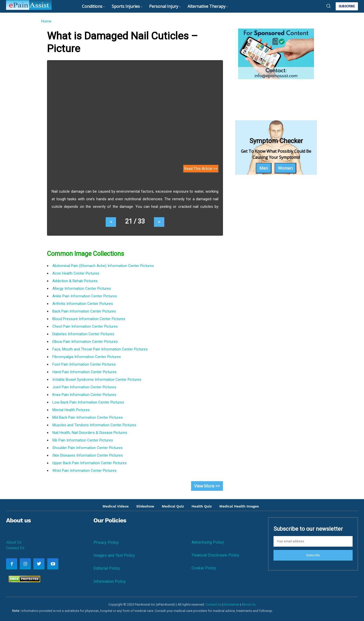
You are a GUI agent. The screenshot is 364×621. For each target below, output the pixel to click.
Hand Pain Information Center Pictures (84, 372)
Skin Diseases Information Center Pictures (88, 455)
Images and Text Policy (114, 555)
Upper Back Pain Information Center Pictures (89, 463)
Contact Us (15, 548)
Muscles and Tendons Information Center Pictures (94, 425)
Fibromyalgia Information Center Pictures (87, 357)
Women (285, 168)
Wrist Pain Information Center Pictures (84, 471)
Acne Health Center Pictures (76, 273)
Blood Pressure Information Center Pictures (89, 319)
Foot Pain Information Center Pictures (84, 364)
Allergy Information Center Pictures (82, 289)
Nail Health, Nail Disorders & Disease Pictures (90, 433)
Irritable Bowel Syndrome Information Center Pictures (97, 380)
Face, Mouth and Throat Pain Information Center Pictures (100, 349)
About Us (14, 542)
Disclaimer (232, 604)
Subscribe (313, 555)
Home (46, 21)
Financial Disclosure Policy (215, 555)
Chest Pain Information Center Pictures (85, 326)
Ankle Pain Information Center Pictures (85, 296)
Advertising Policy (208, 542)
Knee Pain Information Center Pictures (84, 395)
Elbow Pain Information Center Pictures (85, 342)
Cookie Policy (204, 568)
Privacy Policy (106, 542)
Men (264, 168)
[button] (328, 6)
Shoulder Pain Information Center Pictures (87, 448)
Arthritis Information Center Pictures (83, 304)
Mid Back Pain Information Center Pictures (88, 417)
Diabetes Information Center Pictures (83, 334)
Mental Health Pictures (71, 410)
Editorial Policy (107, 568)
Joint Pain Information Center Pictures (84, 387)
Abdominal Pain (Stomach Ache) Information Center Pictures (103, 266)
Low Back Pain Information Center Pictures (88, 402)
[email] (313, 541)
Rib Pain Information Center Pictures (83, 440)
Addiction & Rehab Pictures (75, 281)
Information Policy (110, 581)
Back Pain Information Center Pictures (84, 311)
